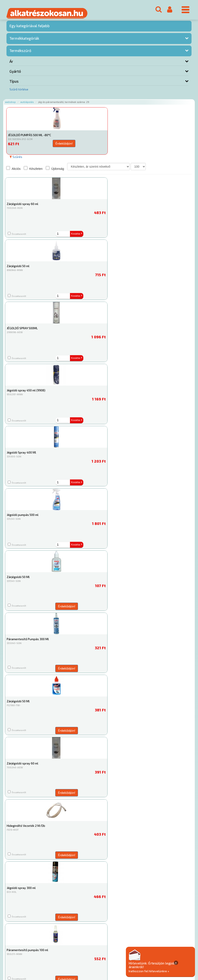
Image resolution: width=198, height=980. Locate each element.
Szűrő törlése (19, 91)
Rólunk (28, 954)
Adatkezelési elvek (166, 954)
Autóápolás (27, 104)
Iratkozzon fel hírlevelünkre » (170, 971)
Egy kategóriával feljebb (30, 28)
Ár (11, 63)
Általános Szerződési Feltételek (126, 954)
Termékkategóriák (24, 40)
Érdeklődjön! (45, 145)
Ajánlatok (13, 954)
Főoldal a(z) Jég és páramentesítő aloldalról (36, 940)
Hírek (40, 954)
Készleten (33, 170)
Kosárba (50, 236)
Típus (14, 83)
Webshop (10, 104)
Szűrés (16, 159)
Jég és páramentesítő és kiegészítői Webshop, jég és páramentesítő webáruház (99, 912)
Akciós (13, 170)
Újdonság (55, 170)
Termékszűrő (20, 53)
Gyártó (15, 73)
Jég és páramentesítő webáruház (150, 814)
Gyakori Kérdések (88, 954)
